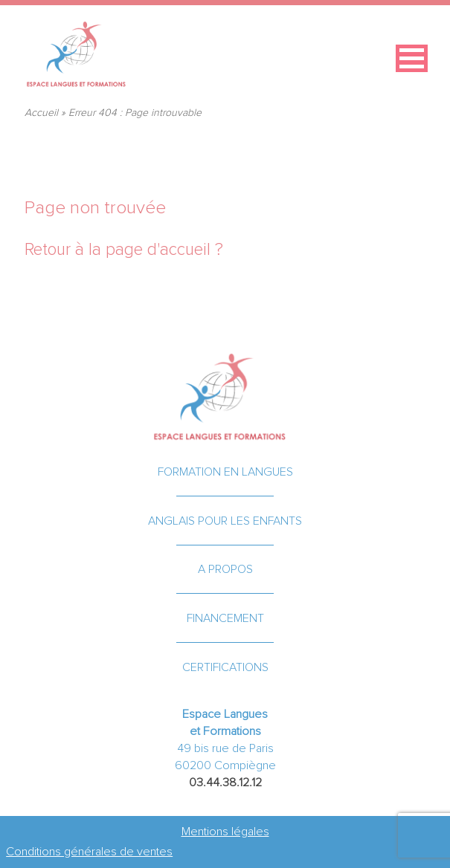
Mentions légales (225, 832)
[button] (412, 58)
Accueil (41, 113)
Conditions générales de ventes (89, 852)
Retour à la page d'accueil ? (124, 250)
